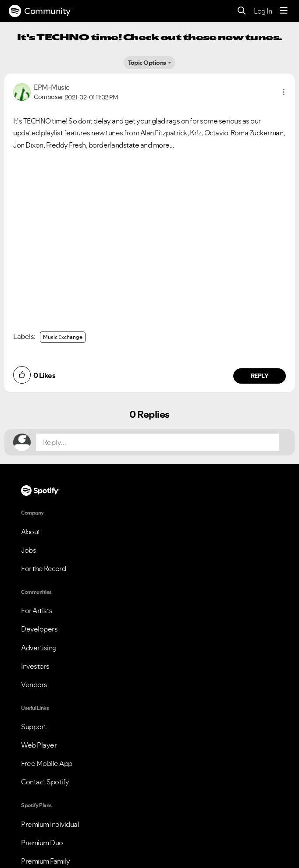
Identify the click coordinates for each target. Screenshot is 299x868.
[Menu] (284, 11)
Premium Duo (42, 843)
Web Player (39, 745)
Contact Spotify (45, 782)
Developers (39, 629)
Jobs (28, 550)
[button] (284, 92)
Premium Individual (50, 824)
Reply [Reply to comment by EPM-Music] (260, 376)
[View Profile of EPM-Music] (52, 87)
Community (40, 11)
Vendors (34, 685)
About (31, 532)
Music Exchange (63, 337)
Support (34, 727)
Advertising (39, 648)
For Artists (37, 610)
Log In (263, 11)
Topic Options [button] (147, 63)
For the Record (43, 568)
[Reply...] (157, 442)
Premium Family (45, 861)
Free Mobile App (47, 763)
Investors (35, 666)
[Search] (242, 11)
